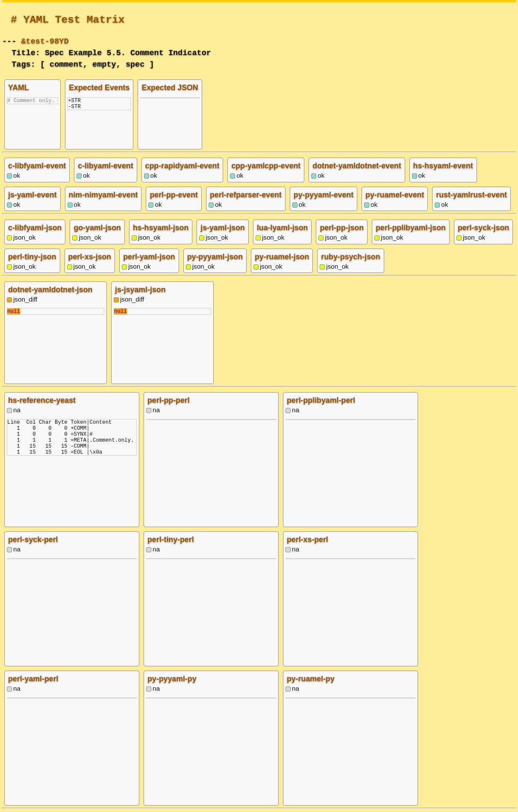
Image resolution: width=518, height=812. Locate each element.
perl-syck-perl (33, 539)
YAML (19, 88)
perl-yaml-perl (33, 679)
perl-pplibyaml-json (411, 228)
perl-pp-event (174, 195)
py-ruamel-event (395, 195)
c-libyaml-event (105, 166)
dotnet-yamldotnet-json (50, 290)
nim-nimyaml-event (103, 195)
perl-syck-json (483, 228)
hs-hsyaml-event (443, 166)
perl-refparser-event (246, 195)
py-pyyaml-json (215, 257)
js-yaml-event (32, 195)
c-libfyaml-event (37, 166)
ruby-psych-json (350, 257)
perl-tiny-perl (171, 539)
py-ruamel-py (311, 679)
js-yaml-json (223, 228)
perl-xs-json (90, 257)
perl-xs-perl (308, 539)
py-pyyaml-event (324, 195)
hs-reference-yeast (42, 400)
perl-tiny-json (32, 257)
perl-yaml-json (149, 257)
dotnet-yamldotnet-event (357, 166)
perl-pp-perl (169, 400)
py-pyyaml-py (172, 679)
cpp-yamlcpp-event (266, 166)
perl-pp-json (342, 228)
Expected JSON (170, 88)
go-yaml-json (97, 228)
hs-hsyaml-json (161, 228)
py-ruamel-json (282, 257)
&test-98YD (45, 40)
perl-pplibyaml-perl (321, 400)
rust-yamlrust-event (471, 195)
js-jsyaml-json (140, 290)
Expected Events (99, 88)
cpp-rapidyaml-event (182, 166)
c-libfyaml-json (35, 228)
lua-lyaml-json (282, 228)
